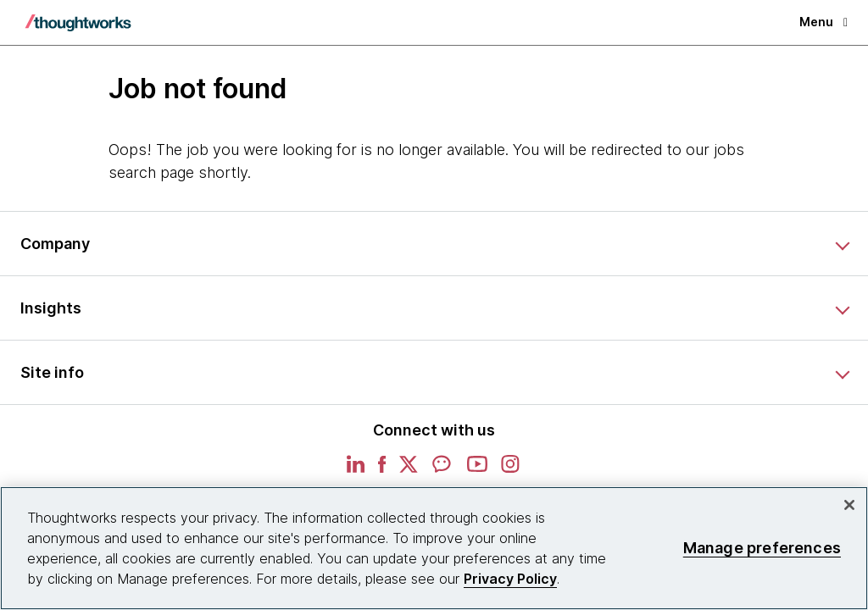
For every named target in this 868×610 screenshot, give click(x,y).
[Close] (849, 505)
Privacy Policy (510, 579)
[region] (434, 548)
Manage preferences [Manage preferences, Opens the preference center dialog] (762, 548)
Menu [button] (823, 22)
